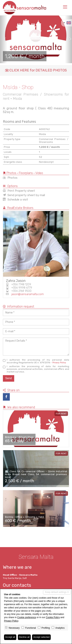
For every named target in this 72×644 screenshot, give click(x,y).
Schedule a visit (15, 200)
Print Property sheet (19, 191)
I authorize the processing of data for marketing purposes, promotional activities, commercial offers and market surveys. (36, 369)
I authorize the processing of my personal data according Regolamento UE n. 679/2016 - (36, 361)
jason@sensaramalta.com (28, 294)
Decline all (24, 637)
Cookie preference (27, 617)
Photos (10, 178)
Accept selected (41, 637)
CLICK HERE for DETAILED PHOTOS (36, 70)
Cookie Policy (53, 617)
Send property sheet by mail (24, 195)
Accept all (10, 637)
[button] (4, 39)
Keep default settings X (57, 592)
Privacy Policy (59, 363)
